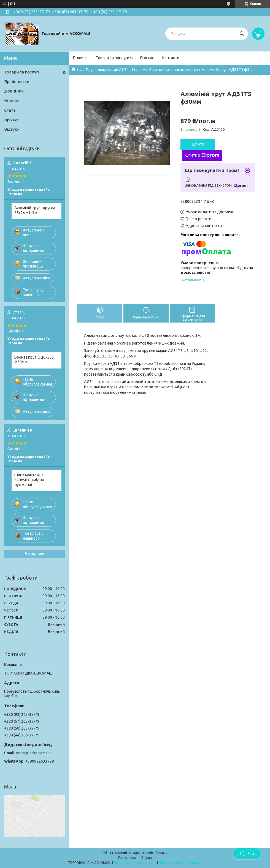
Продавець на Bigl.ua (135, 858)
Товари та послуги (113, 58)
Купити (198, 144)
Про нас (147, 58)
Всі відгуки (35, 554)
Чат (247, 854)
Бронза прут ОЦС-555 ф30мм (34, 360)
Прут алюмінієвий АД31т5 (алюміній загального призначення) (142, 70)
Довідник (14, 91)
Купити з (202, 155)
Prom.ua (162, 853)
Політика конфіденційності (181, 863)
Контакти (171, 58)
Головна (80, 58)
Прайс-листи (17, 82)
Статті (10, 110)
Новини (12, 101)
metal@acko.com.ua (33, 753)
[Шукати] (242, 34)
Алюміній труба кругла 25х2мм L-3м (35, 210)
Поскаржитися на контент (135, 863)
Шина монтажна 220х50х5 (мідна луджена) (29, 480)
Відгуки (12, 129)
